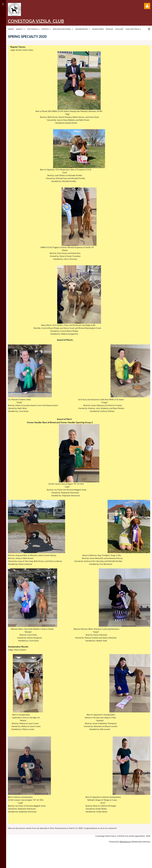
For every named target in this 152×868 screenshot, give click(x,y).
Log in (147, 6)
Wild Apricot (125, 842)
